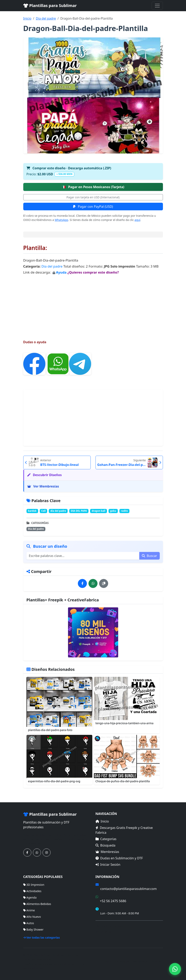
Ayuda (62, 272)
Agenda (30, 897)
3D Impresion (34, 885)
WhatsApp (61, 220)
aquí (137, 220)
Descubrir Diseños (45, 475)
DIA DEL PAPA (79, 511)
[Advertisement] (93, 304)
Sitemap (158, 961)
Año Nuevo (32, 917)
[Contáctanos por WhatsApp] (37, 853)
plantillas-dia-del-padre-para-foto (50, 730)
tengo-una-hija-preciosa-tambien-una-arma (125, 723)
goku (113, 511)
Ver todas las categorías (42, 937)
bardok (32, 511)
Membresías (107, 852)
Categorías (106, 839)
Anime (29, 910)
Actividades (32, 891)
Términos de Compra (109, 926)
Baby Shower (33, 929)
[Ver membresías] (93, 632)
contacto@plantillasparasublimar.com (129, 889)
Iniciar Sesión (108, 865)
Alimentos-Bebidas (37, 904)
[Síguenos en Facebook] (27, 853)
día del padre (58, 511)
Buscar (149, 556)
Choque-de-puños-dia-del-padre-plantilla (123, 781)
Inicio (27, 18)
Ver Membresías (43, 486)
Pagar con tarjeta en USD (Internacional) (93, 197)
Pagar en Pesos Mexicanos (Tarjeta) (93, 187)
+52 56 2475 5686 (113, 901)
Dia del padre (46, 18)
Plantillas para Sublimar (50, 6)
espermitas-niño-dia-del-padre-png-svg (54, 781)
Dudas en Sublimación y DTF (119, 858)
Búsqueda (106, 845)
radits (125, 511)
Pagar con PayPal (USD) (93, 207)
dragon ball (99, 511)
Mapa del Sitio (105, 932)
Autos (29, 923)
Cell (43, 511)
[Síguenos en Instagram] (47, 853)
